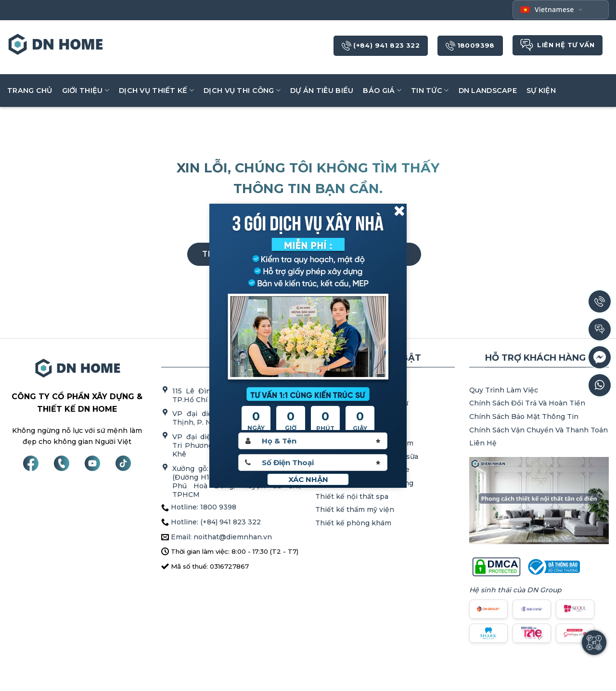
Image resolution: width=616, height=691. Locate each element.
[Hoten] (313, 441)
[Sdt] (313, 463)
